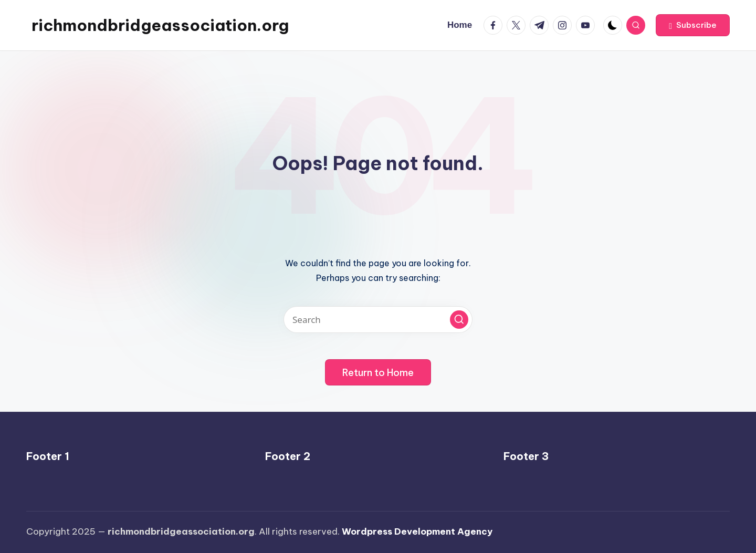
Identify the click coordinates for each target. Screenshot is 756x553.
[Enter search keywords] (378, 320)
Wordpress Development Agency (417, 531)
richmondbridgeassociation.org (160, 25)
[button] (693, 25)
